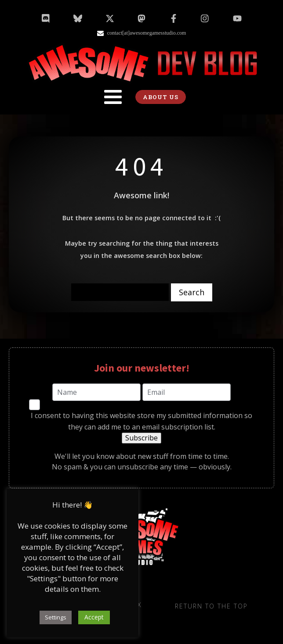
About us (161, 97)
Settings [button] (56, 617)
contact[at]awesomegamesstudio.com (147, 33)
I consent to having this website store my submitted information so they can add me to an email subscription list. (141, 421)
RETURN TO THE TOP (211, 606)
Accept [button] (94, 617)
